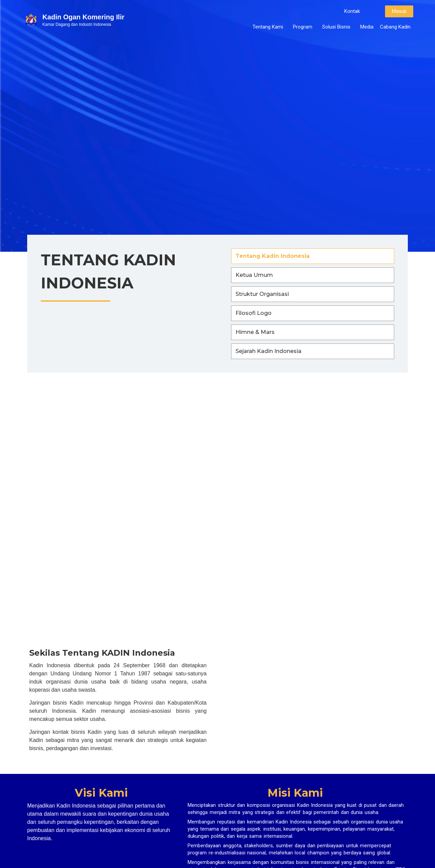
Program (304, 27)
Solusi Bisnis (338, 27)
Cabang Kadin (395, 27)
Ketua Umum (254, 275)
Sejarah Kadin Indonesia (268, 351)
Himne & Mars (255, 332)
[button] (352, 11)
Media (367, 27)
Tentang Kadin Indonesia (273, 256)
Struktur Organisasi (262, 294)
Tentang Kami (269, 27)
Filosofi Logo (254, 313)
